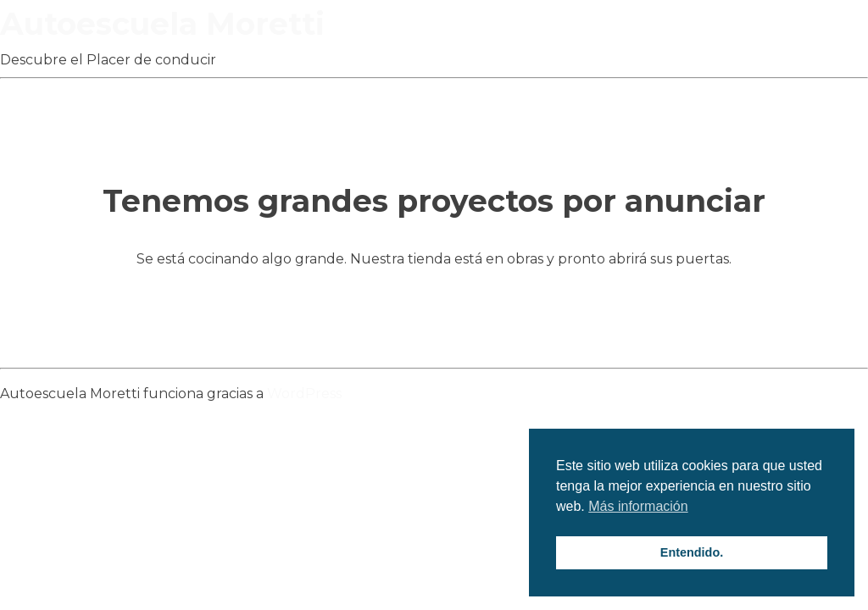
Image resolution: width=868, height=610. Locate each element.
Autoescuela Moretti (162, 24)
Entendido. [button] (692, 552)
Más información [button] (638, 506)
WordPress (304, 394)
